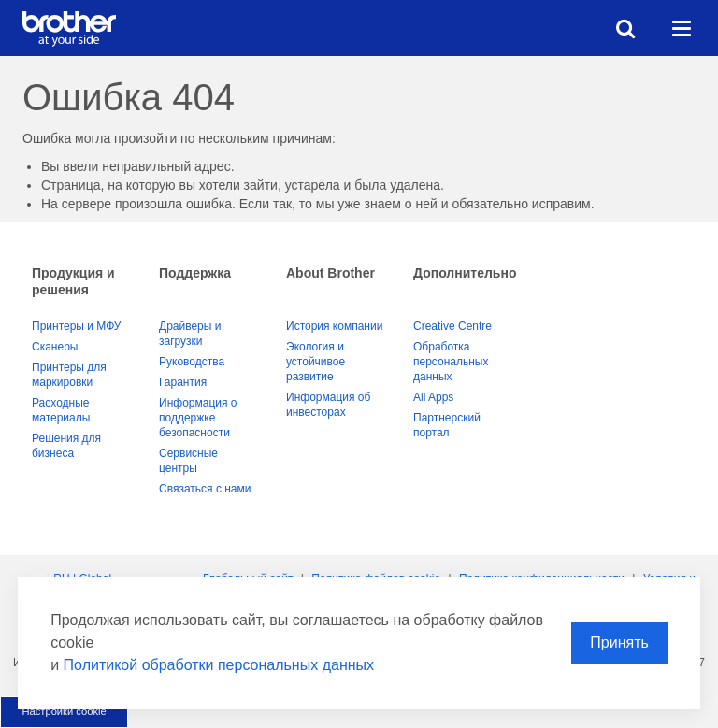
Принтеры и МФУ (76, 326)
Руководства (192, 362)
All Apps (433, 397)
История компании (334, 326)
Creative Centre (452, 326)
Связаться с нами (205, 489)
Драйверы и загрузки (190, 334)
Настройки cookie (64, 711)
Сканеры (55, 347)
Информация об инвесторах (328, 405)
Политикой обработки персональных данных (219, 665)
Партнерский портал (447, 425)
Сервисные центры (188, 461)
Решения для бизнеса (66, 446)
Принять (619, 642)
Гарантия (183, 382)
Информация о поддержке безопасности (198, 418)
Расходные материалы (61, 410)
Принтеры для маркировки (69, 375)
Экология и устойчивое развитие (316, 362)
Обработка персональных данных (451, 362)
